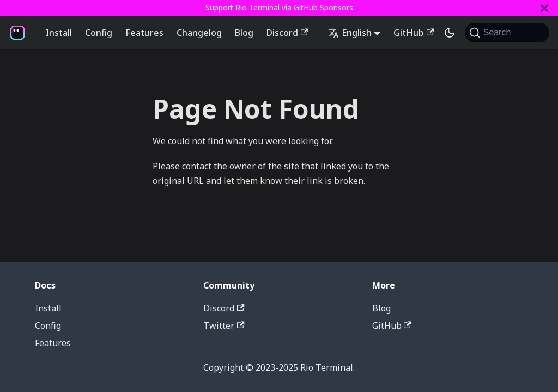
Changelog (199, 33)
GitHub (414, 33)
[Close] (544, 8)
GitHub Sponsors (323, 7)
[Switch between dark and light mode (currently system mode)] (450, 33)
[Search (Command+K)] (507, 33)
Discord (287, 33)
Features (144, 33)
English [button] (350, 33)
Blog (244, 33)
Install (59, 33)
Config (99, 33)
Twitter (224, 326)
